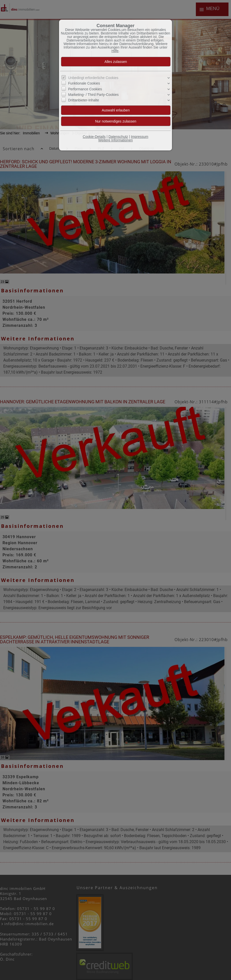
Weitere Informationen (115, 140)
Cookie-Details (94, 137)
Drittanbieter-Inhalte (83, 100)
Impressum (139, 137)
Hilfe (115, 51)
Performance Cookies (85, 89)
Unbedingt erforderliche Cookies (93, 78)
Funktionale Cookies (84, 83)
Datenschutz (118, 137)
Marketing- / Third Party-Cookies (93, 95)
